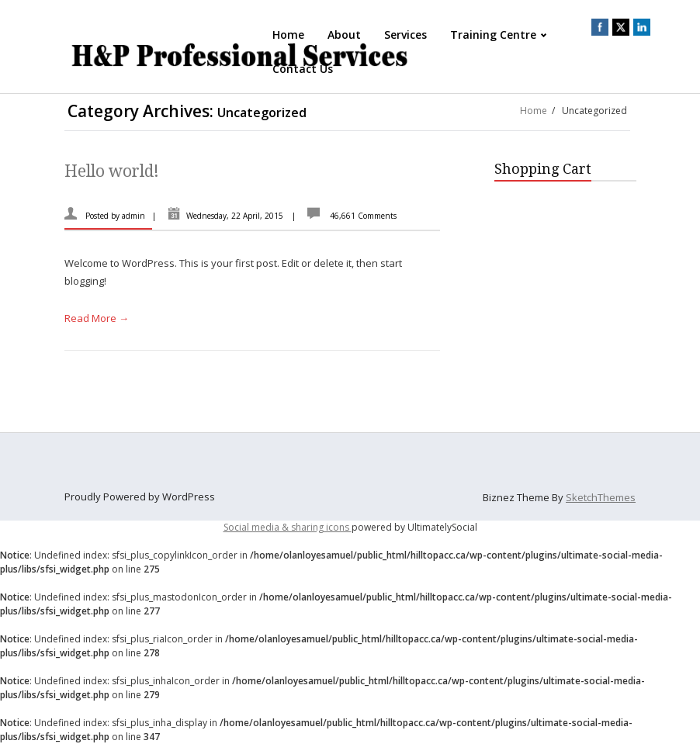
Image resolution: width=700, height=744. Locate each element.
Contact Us (303, 69)
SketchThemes (601, 497)
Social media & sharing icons (288, 527)
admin (133, 216)
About (344, 35)
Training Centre (499, 35)
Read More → (97, 318)
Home (288, 35)
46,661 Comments (363, 216)
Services (405, 35)
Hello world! (112, 171)
